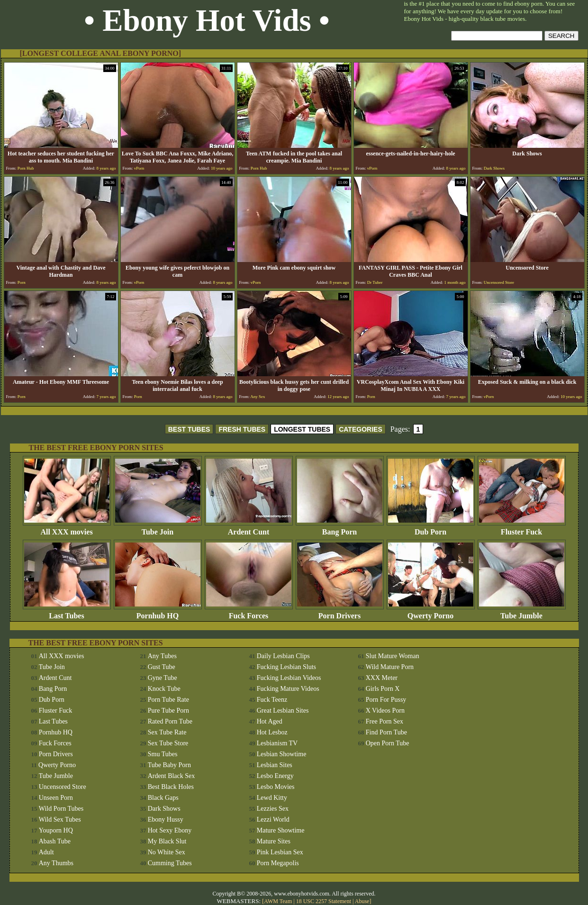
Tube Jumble (522, 612)
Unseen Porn (56, 798)
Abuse (362, 901)
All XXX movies (67, 529)
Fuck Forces (249, 612)
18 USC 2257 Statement (324, 901)
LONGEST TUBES (302, 429)
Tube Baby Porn (169, 765)
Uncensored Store (63, 787)
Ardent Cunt (249, 529)
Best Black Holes (171, 787)
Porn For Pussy (386, 700)
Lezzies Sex (273, 809)
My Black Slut (167, 841)
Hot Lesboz (272, 732)
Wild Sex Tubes (60, 819)
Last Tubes (67, 612)
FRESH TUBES (242, 429)
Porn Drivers (340, 612)
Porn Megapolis (278, 863)
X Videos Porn (385, 710)
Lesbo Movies (276, 787)
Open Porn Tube (388, 743)
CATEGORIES (361, 429)
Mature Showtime (281, 830)
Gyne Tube (163, 678)
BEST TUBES (189, 429)
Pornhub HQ (158, 612)
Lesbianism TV (277, 743)
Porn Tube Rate (168, 700)
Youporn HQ (56, 830)
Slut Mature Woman (393, 656)
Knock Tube (164, 689)
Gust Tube (162, 667)
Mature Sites (274, 841)
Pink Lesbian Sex (280, 852)
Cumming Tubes (170, 863)
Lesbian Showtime (282, 754)
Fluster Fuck (522, 529)
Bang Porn (340, 529)
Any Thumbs (56, 863)
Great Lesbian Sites (283, 710)
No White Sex (167, 852)
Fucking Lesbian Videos (289, 678)
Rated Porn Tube (170, 721)
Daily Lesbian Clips (283, 656)
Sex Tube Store (168, 743)
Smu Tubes (163, 754)
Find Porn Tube (386, 732)
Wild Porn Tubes (61, 809)
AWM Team (279, 901)
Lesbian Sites (275, 765)
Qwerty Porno (431, 612)
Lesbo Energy (275, 776)
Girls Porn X (383, 689)
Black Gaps (163, 798)
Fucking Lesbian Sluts (286, 667)
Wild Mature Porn (390, 667)
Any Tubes (162, 656)
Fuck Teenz (272, 700)
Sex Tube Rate (167, 732)
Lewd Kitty (272, 798)
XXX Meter (382, 678)
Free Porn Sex (384, 721)
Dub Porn (431, 529)
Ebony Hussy (166, 819)
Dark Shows (164, 809)
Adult (46, 852)
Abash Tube (55, 841)
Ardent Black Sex (172, 776)
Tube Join (158, 529)
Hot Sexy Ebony (170, 830)
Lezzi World (273, 819)
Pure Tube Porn (168, 710)
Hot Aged (270, 721)
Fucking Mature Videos (288, 689)
